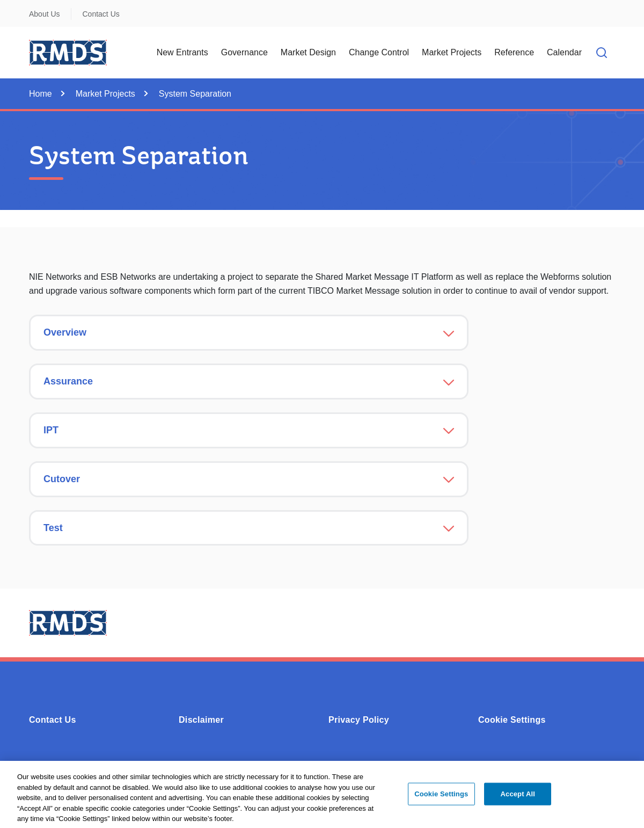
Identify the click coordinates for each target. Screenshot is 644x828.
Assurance (68, 381)
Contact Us (101, 14)
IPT (51, 430)
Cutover (62, 479)
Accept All (518, 797)
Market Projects (105, 94)
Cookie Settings (512, 720)
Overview (65, 332)
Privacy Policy (359, 720)
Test (53, 528)
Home (41, 94)
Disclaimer (201, 720)
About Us (45, 14)
